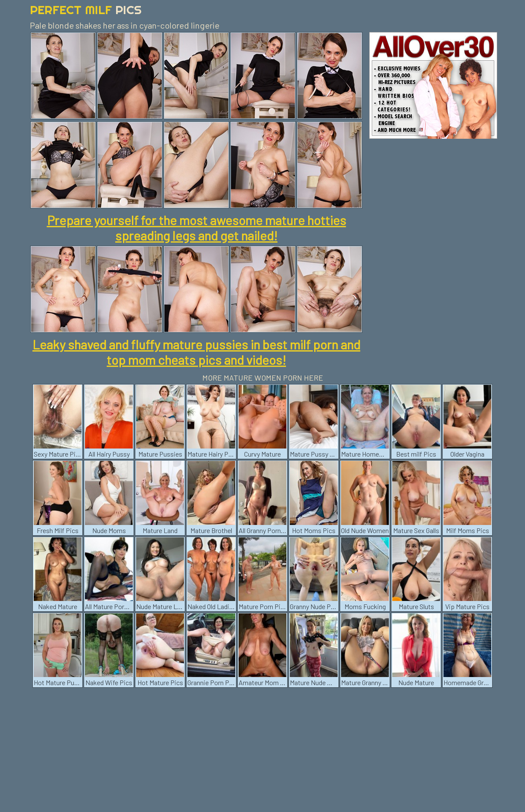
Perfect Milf (86, 10)
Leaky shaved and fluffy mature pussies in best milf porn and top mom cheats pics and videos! (196, 352)
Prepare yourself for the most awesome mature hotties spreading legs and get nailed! (197, 228)
